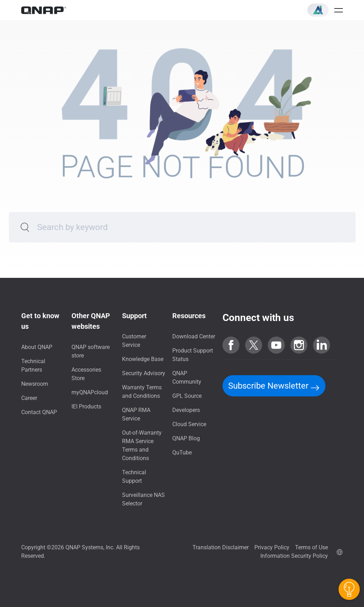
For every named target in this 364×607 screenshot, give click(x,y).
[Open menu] (339, 10)
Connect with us (258, 318)
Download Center (194, 336)
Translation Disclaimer (221, 547)
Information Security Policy (294, 556)
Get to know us (40, 321)
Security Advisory (144, 373)
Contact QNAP (39, 412)
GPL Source (187, 396)
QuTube (182, 453)
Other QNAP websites (91, 321)
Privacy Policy (272, 547)
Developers (186, 410)
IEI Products (86, 406)
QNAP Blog (186, 438)
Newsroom (35, 384)
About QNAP (37, 347)
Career (29, 398)
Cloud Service (189, 424)
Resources (189, 316)
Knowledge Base (143, 359)
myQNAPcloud (90, 392)
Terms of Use (311, 547)
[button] (318, 10)
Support (134, 316)
